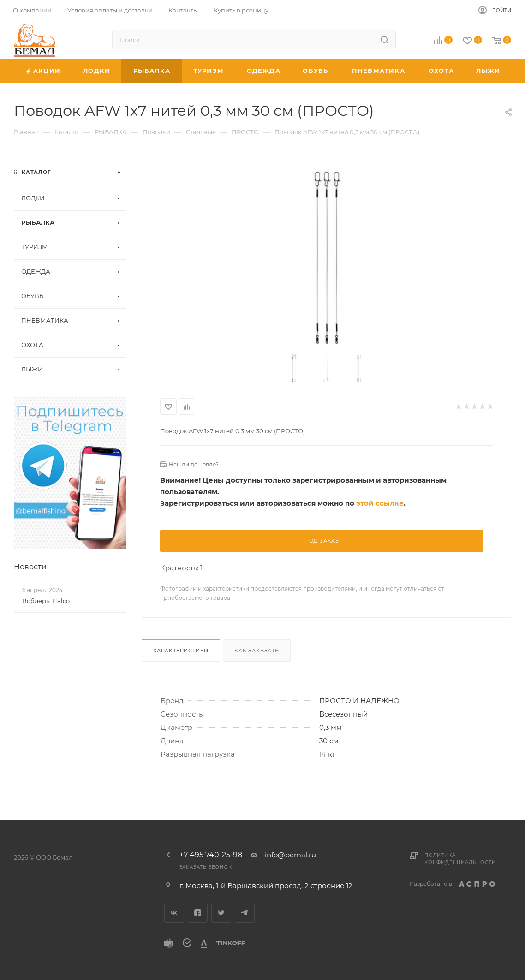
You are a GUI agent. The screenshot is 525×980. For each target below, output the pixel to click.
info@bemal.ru (290, 855)
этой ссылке (380, 503)
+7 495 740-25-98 (211, 855)
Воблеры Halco (46, 601)
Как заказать (257, 651)
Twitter (221, 913)
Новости (30, 567)
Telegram (245, 913)
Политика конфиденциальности (460, 859)
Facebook (198, 913)
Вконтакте (174, 913)
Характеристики (181, 651)
